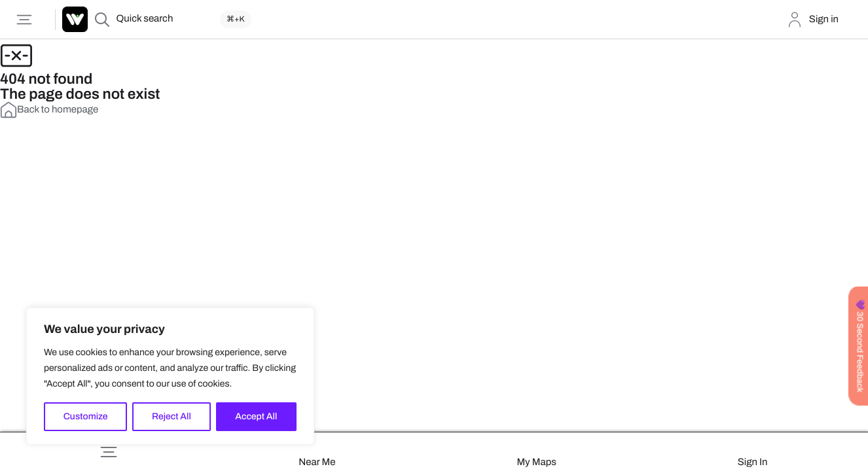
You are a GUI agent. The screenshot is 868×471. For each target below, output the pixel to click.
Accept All (256, 416)
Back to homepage (49, 110)
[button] (109, 452)
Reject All (172, 416)
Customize (86, 416)
